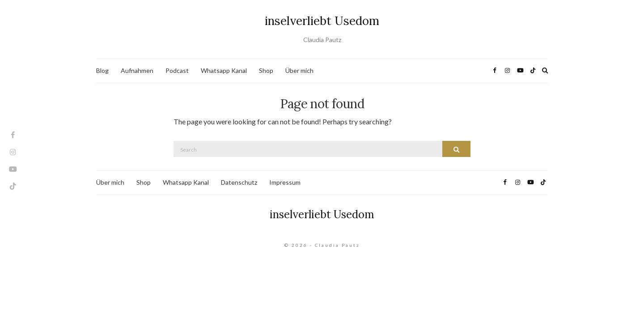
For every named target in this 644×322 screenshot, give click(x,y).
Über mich (299, 70)
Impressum (285, 182)
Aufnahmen (137, 70)
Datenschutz (239, 182)
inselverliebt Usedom (322, 21)
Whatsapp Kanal (224, 70)
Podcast (177, 70)
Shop (266, 70)
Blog (102, 70)
